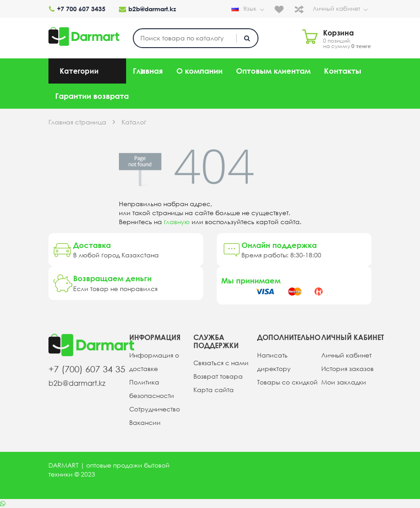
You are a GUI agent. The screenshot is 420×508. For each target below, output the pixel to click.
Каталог (134, 122)
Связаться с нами (221, 363)
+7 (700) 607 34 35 (87, 369)
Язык (251, 10)
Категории (79, 71)
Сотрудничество (155, 409)
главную (177, 222)
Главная (148, 71)
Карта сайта (214, 390)
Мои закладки (344, 382)
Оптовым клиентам (273, 71)
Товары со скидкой (287, 382)
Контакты (343, 71)
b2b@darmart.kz (147, 9)
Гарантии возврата (92, 96)
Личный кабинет (342, 9)
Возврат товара (218, 376)
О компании (199, 71)
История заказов (348, 368)
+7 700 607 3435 (77, 9)
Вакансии (145, 422)
